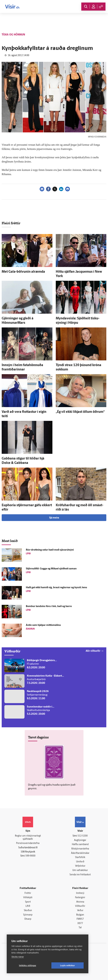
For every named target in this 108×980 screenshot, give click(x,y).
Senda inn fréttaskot (80, 875)
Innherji (80, 893)
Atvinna (80, 902)
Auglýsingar (80, 840)
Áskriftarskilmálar (80, 853)
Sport (28, 902)
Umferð (80, 862)
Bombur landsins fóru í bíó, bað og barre (49, 606)
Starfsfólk (80, 857)
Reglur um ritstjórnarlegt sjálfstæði (28, 838)
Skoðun (28, 911)
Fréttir (28, 893)
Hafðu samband (80, 845)
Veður (80, 911)
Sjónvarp (28, 915)
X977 (80, 923)
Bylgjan (80, 915)
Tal (80, 928)
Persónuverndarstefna (28, 843)
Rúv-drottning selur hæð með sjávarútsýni (50, 550)
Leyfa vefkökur (68, 966)
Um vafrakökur (80, 870)
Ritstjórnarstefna (80, 849)
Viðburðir (80, 906)
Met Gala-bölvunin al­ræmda (23, 272)
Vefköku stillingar (28, 966)
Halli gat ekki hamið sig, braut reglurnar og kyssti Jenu (56, 588)
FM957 (80, 919)
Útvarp (28, 919)
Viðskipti (28, 898)
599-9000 (30, 856)
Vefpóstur (80, 866)
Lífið (28, 906)
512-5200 (83, 836)
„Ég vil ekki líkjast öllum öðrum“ (80, 412)
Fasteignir (80, 898)
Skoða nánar (18, 957)
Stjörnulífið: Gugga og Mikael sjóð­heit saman (51, 569)
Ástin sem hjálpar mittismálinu (43, 625)
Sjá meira (54, 518)
